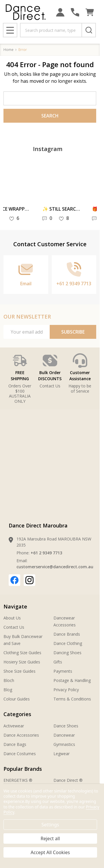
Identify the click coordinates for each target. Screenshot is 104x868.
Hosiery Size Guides (22, 662)
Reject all (50, 838)
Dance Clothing (68, 643)
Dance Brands (67, 634)
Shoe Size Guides (19, 671)
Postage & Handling (72, 680)
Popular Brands (23, 769)
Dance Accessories (21, 735)
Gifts (58, 662)
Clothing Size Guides (22, 653)
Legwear (62, 754)
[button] (50, 371)
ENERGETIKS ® (18, 780)
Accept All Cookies (50, 852)
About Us (12, 618)
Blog (8, 690)
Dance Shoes (66, 726)
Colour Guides (17, 699)
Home (9, 50)
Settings (50, 825)
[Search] (89, 30)
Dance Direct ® (68, 780)
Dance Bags (15, 744)
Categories (17, 714)
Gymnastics (64, 744)
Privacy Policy (66, 690)
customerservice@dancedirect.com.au (55, 567)
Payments (63, 671)
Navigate (15, 606)
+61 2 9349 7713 (46, 553)
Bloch (9, 680)
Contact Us (14, 627)
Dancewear (64, 735)
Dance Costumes (20, 754)
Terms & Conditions (72, 699)
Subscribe (73, 332)
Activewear (14, 726)
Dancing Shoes (67, 653)
